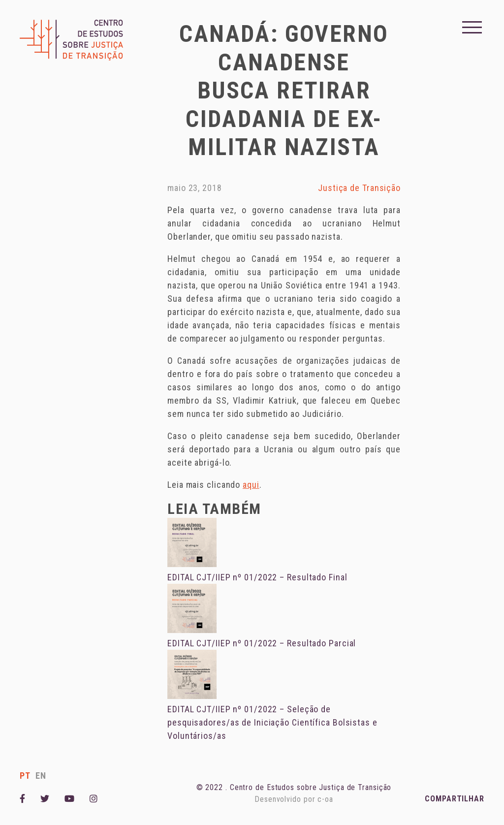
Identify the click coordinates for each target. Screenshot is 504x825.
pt (25, 776)
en (41, 776)
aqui (251, 485)
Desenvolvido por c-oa (294, 799)
